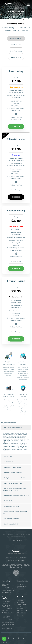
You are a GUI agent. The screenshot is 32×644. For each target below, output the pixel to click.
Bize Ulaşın (20, 615)
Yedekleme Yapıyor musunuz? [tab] (11, 521)
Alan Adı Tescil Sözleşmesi (6, 602)
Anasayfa (9, 14)
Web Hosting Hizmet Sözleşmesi (8, 606)
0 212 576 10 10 (16, 540)
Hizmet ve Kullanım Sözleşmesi (7, 613)
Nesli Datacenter (22, 602)
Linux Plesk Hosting (16, 45)
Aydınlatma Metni (7, 620)
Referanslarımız (21, 613)
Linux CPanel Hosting (16, 51)
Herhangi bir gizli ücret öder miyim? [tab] (13, 485)
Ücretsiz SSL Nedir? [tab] (8, 503)
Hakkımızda (20, 600)
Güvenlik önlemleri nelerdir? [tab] (11, 526)
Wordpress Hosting (16, 57)
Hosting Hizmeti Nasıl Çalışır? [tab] (11, 509)
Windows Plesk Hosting (16, 38)
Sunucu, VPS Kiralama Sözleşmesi (8, 610)
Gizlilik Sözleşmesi (7, 628)
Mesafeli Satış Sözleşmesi (6, 617)
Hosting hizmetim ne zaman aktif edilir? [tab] (14, 480)
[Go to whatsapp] (4, 639)
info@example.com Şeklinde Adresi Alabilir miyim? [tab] (15, 515)
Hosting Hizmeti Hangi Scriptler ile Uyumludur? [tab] (16, 498)
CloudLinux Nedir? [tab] (8, 464)
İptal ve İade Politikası (8, 622)
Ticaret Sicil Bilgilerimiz (20, 608)
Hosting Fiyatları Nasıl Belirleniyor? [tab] (12, 475)
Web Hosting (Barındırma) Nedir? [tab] (12, 430)
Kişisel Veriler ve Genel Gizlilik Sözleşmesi (8, 625)
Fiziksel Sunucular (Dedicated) (22, 587)
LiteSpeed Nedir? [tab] (8, 459)
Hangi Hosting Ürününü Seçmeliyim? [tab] (13, 469)
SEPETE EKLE (16, 129)
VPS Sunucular (21, 584)
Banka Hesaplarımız (22, 611)
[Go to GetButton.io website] (4, 642)
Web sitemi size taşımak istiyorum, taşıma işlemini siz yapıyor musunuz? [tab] (14, 492)
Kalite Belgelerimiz (22, 605)
